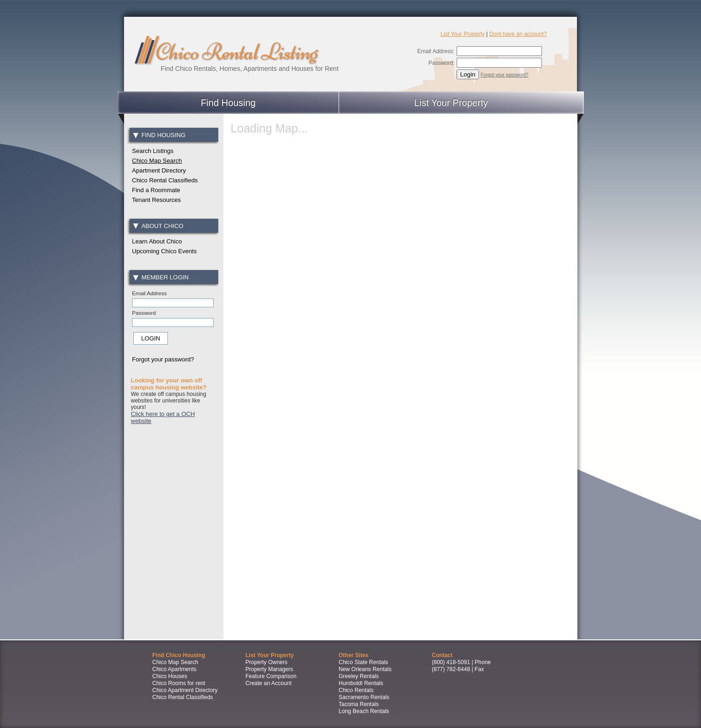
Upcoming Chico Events (164, 251)
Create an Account (268, 683)
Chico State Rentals (363, 662)
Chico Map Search (157, 161)
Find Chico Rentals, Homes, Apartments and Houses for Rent (250, 69)
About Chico (158, 226)
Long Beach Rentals (364, 711)
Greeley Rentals (359, 676)
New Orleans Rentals (365, 669)
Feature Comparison (271, 676)
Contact (442, 655)
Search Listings (153, 151)
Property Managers (269, 669)
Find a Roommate (156, 190)
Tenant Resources (156, 200)
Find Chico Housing (179, 655)
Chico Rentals (356, 690)
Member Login (161, 277)
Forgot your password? (505, 75)
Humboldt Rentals (361, 683)
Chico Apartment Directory (185, 690)
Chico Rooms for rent (179, 683)
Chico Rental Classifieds (165, 180)
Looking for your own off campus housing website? (169, 384)
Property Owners (266, 662)
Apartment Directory (159, 170)
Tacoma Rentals (359, 704)
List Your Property (463, 34)
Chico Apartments (175, 669)
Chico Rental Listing (236, 52)
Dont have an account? (518, 34)
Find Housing (228, 103)
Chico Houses (170, 676)
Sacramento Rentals (364, 697)
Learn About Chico (157, 241)
